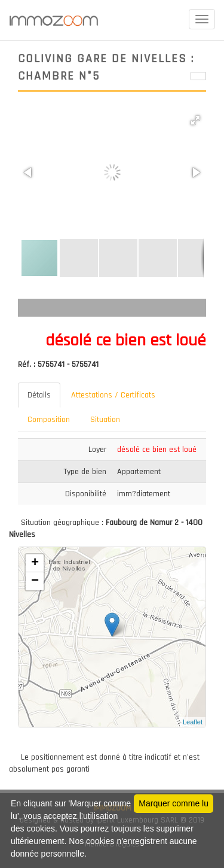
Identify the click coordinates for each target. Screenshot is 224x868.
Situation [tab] (105, 420)
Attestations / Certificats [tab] (113, 395)
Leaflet (193, 722)
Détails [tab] (39, 395)
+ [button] (35, 563)
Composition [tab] (49, 420)
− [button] (35, 581)
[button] (195, 120)
